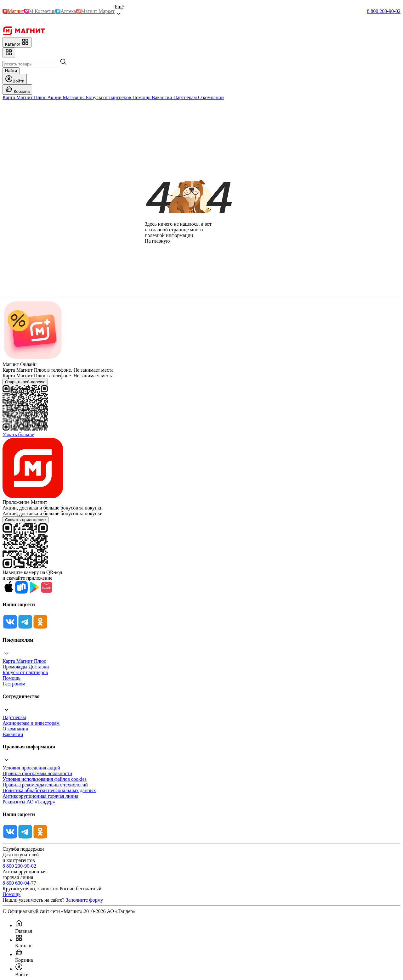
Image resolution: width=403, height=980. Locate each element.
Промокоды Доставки (26, 667)
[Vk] (10, 628)
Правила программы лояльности (37, 773)
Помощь (11, 678)
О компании (15, 729)
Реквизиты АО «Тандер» (29, 802)
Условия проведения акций (31, 768)
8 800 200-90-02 (384, 11)
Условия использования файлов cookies (45, 779)
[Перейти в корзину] (17, 90)
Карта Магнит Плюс (24, 661)
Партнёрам (14, 717)
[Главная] (24, 34)
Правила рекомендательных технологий (45, 785)
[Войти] (15, 79)
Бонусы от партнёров (25, 672)
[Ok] (40, 628)
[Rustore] (21, 592)
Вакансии (13, 734)
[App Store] (9, 592)
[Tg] (25, 628)
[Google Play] (34, 592)
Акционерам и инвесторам (31, 723)
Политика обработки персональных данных (49, 790)
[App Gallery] (47, 592)
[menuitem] (208, 927)
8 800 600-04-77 (19, 883)
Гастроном (14, 684)
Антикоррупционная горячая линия (40, 796)
